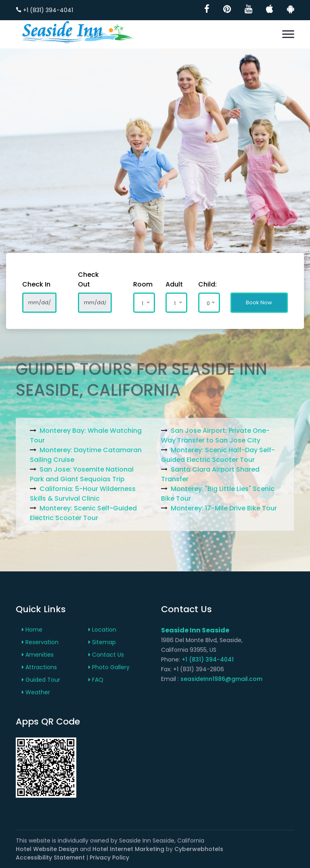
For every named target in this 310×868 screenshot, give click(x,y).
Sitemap (102, 642)
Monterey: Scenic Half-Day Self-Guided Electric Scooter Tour (218, 455)
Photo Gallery (109, 667)
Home (32, 630)
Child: (204, 284)
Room (139, 284)
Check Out (88, 279)
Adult (171, 284)
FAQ (96, 680)
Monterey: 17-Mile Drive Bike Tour (224, 508)
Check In (36, 284)
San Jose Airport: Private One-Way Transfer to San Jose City (215, 435)
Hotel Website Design (47, 849)
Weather (36, 692)
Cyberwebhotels (199, 849)
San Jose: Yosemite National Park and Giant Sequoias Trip (82, 474)
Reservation (40, 642)
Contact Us (106, 655)
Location (102, 630)
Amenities (38, 655)
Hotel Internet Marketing (128, 849)
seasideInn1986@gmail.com (221, 679)
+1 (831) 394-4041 (44, 10)
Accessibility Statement (50, 857)
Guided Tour (41, 680)
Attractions (39, 667)
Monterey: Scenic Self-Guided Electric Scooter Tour (83, 513)
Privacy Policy (109, 857)
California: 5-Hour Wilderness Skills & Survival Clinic (83, 494)
